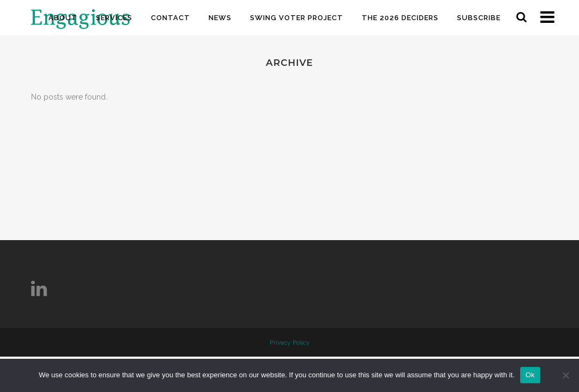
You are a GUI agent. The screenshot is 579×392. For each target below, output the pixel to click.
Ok (530, 375)
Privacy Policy (290, 342)
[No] (565, 375)
